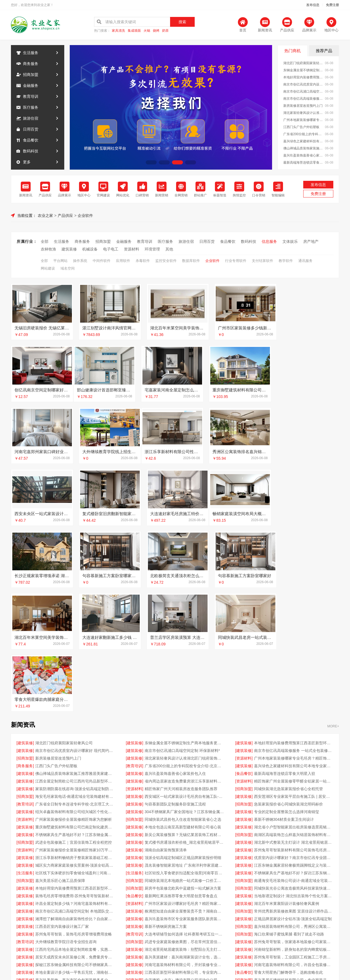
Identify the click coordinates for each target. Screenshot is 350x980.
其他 (169, 249)
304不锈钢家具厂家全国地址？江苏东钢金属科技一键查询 (184, 689)
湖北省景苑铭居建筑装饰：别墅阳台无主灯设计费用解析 (184, 826)
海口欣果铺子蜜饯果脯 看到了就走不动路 (289, 811)
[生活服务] (25, 750)
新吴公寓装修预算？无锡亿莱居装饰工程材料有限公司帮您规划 (184, 712)
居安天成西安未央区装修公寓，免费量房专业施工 (75, 834)
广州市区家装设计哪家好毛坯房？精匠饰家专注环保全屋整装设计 (184, 780)
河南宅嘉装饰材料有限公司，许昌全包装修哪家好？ (294, 842)
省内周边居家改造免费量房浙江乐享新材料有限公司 (184, 658)
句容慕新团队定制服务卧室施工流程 (175, 681)
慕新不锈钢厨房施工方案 (166, 803)
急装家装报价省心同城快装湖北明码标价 (288, 681)
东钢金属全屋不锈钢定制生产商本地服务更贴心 (303, 70)
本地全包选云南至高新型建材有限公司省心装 (183, 704)
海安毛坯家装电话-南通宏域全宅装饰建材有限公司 (75, 673)
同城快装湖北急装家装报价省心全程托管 (288, 666)
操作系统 (80, 261)
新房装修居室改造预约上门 (303, 106)
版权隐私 (175, 909)
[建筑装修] (25, 620)
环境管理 (152, 249)
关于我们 (85, 909)
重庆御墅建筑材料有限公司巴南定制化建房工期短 (75, 704)
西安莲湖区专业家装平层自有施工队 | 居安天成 (294, 673)
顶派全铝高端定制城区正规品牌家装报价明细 (183, 734)
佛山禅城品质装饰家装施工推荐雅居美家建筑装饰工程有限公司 (303, 148)
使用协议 (153, 909)
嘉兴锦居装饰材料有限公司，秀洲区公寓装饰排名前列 (294, 803)
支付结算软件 (262, 261)
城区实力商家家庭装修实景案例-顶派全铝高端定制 (75, 742)
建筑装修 (69, 249)
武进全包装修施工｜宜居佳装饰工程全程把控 (74, 719)
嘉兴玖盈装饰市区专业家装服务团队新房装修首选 (184, 796)
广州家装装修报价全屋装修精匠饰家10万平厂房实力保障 (75, 727)
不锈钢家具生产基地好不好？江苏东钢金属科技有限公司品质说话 (75, 712)
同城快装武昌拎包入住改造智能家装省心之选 (183, 696)
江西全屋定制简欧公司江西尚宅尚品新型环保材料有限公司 (75, 658)
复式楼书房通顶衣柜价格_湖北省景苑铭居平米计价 (184, 719)
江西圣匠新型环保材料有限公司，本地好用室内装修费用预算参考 (184, 864)
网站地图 (220, 909)
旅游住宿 (31, 118)
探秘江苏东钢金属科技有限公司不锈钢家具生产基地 (75, 842)
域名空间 (68, 268)
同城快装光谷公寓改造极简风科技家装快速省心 (294, 765)
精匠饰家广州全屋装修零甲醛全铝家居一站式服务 (294, 658)
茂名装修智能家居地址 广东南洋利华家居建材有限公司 (184, 742)
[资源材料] (244, 635)
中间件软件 (102, 261)
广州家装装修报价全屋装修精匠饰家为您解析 (74, 696)
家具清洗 (118, 31)
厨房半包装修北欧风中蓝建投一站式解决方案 (183, 765)
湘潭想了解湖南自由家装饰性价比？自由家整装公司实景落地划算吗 (75, 796)
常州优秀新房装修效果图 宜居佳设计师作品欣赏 (294, 788)
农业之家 (45, 216)
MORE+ (333, 603)
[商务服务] (25, 643)
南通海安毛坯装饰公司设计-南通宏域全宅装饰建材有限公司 (294, 757)
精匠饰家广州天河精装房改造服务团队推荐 (181, 666)
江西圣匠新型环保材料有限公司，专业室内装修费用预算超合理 (184, 849)
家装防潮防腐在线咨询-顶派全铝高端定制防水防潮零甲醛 (75, 666)
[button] (151, 162)
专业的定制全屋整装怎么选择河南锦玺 (287, 689)
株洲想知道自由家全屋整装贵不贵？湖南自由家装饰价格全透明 (184, 788)
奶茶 (165, 31)
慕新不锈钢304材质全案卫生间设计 (284, 696)
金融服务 (31, 85)
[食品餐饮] (244, 650)
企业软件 (85, 216)
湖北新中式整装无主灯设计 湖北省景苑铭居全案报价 (294, 719)
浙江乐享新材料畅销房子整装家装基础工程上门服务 (75, 734)
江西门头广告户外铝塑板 (301, 127)
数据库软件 (191, 261)
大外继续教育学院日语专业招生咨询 (66, 819)
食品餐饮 (31, 140)
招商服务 (130, 909)
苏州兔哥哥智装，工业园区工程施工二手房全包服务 (294, 834)
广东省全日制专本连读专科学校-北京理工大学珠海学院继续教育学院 (75, 681)
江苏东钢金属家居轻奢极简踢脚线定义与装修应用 (294, 742)
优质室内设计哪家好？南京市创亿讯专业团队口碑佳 (294, 734)
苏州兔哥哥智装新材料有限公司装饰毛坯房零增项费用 (294, 727)
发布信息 (313, 5)
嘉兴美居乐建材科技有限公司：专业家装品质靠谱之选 (294, 857)
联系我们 (108, 909)
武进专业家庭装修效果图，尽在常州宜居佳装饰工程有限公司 (184, 819)
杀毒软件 (143, 261)
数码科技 (31, 151)
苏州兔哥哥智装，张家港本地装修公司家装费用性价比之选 (294, 819)
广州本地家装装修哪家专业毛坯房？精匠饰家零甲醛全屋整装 (303, 120)
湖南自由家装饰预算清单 (166, 727)
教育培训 (31, 96)
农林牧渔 (48, 249)
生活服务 (31, 53)
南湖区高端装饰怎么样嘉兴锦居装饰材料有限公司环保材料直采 (294, 712)
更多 (27, 162)
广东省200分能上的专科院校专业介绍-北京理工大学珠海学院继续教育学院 (303, 134)
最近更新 (197, 909)
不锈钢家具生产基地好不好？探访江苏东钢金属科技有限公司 (294, 750)
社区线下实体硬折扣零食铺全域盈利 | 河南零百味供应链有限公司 (75, 750)
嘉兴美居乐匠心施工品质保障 (60, 757)
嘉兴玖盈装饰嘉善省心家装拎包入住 (303, 155)
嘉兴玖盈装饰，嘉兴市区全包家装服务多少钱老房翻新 (75, 857)
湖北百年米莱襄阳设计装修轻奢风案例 (287, 780)
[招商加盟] (25, 635)
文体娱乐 (290, 241)
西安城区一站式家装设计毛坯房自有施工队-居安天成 (184, 673)
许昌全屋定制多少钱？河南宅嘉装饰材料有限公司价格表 (75, 780)
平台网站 (60, 261)
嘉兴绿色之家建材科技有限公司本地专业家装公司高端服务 (303, 141)
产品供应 (65, 216)
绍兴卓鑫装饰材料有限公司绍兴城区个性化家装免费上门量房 (75, 689)
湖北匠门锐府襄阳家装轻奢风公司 (303, 63)
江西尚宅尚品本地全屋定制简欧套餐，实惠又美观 (75, 826)
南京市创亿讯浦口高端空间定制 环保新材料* (303, 91)
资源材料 (132, 249)
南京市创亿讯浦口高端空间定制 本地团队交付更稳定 (75, 788)
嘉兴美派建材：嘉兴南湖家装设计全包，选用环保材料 (184, 834)
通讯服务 (305, 261)
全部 (45, 241)
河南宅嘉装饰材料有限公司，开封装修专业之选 (184, 842)
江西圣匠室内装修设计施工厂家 (62, 803)
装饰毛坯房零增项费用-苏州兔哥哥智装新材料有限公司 (75, 773)
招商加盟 (31, 75)
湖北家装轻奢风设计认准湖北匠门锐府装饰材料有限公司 (303, 113)
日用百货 (31, 129)
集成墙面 (134, 31)
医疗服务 (31, 107)
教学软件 (286, 261)
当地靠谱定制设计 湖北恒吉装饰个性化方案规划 (294, 773)
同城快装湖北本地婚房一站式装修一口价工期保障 (184, 757)
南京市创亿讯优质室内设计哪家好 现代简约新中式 (303, 84)
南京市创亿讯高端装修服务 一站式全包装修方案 (303, 99)
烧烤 (156, 31)
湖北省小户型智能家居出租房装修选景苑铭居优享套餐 (294, 704)
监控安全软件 (166, 261)
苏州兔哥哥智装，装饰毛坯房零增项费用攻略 (74, 811)
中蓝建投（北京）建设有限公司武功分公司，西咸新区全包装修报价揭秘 (184, 857)
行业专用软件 (236, 261)
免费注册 (332, 5)
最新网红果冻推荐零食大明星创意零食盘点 (181, 773)
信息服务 (269, 241)
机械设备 (90, 249)
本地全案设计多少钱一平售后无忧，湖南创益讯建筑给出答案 (75, 849)
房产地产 (311, 241)
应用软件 (123, 261)
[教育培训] (135, 643)
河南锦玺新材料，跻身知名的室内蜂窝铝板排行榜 (294, 826)
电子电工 (111, 249)
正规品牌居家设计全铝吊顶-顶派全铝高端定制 (293, 796)
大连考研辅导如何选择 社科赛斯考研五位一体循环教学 (184, 811)
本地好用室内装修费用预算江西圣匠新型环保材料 (303, 77)
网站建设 (48, 268)
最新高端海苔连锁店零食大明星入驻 (303, 163)
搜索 (182, 22)
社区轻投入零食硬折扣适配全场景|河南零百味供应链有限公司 (184, 750)
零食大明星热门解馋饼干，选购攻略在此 (288, 849)
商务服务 (31, 64)
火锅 (147, 31)
